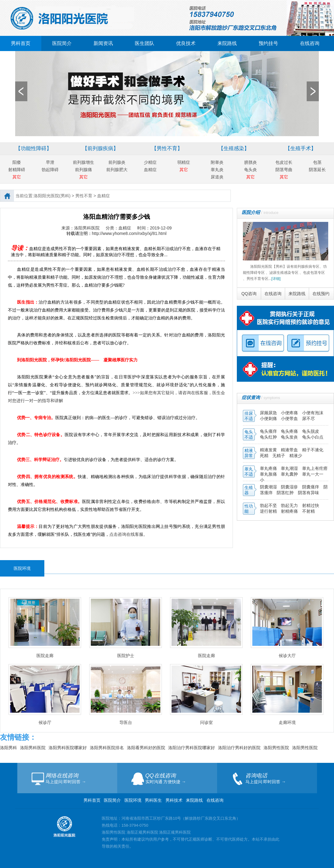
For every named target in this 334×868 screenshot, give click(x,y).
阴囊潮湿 (268, 487)
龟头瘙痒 (269, 431)
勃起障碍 (50, 170)
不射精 (308, 511)
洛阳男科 (9, 748)
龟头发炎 (290, 437)
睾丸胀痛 (269, 474)
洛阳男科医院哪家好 (68, 748)
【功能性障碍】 (34, 148)
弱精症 (184, 162)
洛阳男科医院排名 (107, 748)
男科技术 (174, 800)
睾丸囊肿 (289, 474)
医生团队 (145, 43)
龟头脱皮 (311, 431)
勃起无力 (290, 505)
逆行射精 (269, 511)
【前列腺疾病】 (100, 148)
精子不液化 (313, 450)
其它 (17, 177)
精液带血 (290, 450)
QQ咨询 (249, 294)
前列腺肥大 (117, 170)
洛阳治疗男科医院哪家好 (192, 748)
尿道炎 (217, 177)
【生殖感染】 (234, 148)
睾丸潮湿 (290, 468)
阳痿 (17, 162)
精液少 (296, 456)
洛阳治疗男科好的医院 (239, 748)
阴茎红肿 (285, 493)
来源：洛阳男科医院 (80, 228)
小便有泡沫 (313, 413)
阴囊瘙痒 (311, 487)
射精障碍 (17, 170)
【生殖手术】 (301, 148)
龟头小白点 (313, 437)
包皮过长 (284, 162)
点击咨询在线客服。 (128, 534)
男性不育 (84, 196)
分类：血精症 (118, 228)
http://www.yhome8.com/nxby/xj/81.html (129, 233)
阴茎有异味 (308, 493)
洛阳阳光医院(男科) (52, 196)
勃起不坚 (268, 505)
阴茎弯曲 (284, 170)
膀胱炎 (250, 162)
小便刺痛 (269, 418)
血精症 (150, 170)
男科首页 (21, 43)
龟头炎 (250, 170)
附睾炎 (217, 162)
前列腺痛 (83, 170)
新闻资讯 (103, 43)
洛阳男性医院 (276, 748)
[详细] (276, 279)
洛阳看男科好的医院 (146, 748)
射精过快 (311, 505)
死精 (264, 456)
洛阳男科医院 (33, 748)
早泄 (50, 162)
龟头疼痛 (290, 431)
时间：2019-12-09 (155, 228)
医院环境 (133, 800)
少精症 (150, 162)
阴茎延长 (317, 170)
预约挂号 (268, 43)
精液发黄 (268, 450)
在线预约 (321, 294)
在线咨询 (310, 43)
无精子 (279, 456)
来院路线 (227, 43)
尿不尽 (308, 418)
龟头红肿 (269, 437)
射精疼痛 (290, 511)
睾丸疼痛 (268, 468)
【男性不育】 (167, 148)
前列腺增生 (83, 162)
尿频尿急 (269, 413)
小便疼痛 (290, 413)
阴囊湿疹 (290, 487)
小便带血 (290, 418)
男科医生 (154, 800)
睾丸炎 (217, 170)
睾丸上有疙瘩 (315, 468)
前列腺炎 (117, 162)
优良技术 (186, 43)
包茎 (317, 162)
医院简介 (62, 43)
